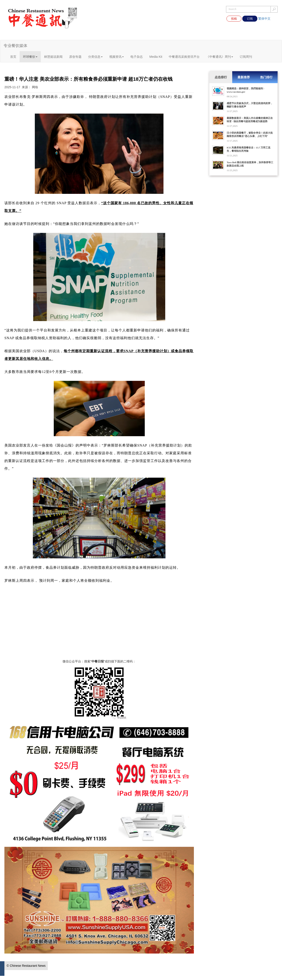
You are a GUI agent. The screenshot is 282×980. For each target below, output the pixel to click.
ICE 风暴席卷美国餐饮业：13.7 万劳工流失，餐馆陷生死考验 (249, 149)
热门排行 (266, 77)
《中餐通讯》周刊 (220, 57)
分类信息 (95, 57)
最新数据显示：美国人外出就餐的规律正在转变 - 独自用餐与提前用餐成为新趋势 (250, 120)
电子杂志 (137, 57)
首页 (13, 57)
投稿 (234, 19)
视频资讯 (117, 57)
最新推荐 (244, 77)
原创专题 (75, 57)
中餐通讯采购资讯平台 (184, 57)
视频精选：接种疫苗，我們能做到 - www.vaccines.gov (246, 90)
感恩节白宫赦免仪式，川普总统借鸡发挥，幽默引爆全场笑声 (250, 105)
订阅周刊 (246, 57)
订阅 (250, 19)
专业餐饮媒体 (15, 46)
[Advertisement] (99, 628)
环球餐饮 (30, 57)
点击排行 (221, 77)
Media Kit (156, 57)
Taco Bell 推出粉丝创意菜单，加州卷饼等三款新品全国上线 (250, 164)
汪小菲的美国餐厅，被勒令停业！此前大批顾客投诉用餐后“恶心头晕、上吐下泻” (250, 134)
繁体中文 (264, 19)
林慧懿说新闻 (53, 57)
